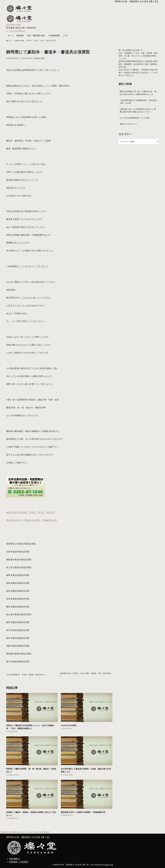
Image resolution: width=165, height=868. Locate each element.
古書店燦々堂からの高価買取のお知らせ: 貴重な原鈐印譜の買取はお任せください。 (138, 111)
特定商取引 (15, 859)
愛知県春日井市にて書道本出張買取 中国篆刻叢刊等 (32, 520)
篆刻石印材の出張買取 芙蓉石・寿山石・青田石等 (30, 512)
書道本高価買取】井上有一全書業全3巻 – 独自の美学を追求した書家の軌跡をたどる (138, 93)
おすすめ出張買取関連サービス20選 (135, 118)
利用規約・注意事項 (19, 862)
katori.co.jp (109, 865)
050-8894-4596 (14, 25)
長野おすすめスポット (129, 124)
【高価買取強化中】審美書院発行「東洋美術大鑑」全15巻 (138, 102)
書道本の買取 (40, 58)
